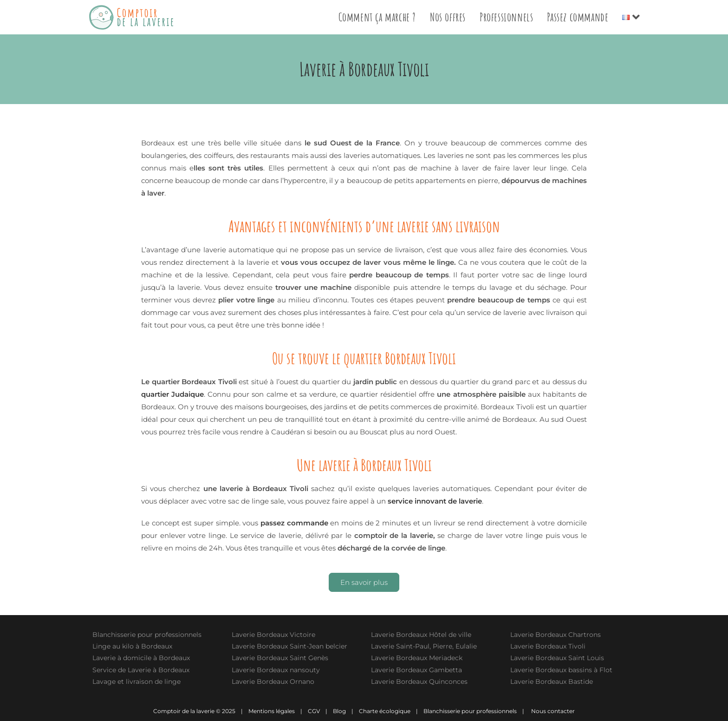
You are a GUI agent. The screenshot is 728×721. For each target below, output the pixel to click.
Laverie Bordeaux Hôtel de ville (421, 635)
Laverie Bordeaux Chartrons (556, 635)
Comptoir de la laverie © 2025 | (200, 711)
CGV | (320, 711)
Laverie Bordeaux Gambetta (416, 670)
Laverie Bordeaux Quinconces (419, 682)
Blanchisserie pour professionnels (147, 635)
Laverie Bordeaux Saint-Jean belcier (289, 646)
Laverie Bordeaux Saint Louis (557, 658)
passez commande (294, 523)
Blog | (346, 711)
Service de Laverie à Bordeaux (141, 670)
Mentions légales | (277, 711)
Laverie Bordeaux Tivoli (548, 646)
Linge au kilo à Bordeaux (132, 646)
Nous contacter (553, 711)
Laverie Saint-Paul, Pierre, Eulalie (424, 646)
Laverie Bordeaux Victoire (273, 635)
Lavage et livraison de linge (136, 682)
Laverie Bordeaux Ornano (273, 682)
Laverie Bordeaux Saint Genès (280, 658)
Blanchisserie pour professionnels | (477, 711)
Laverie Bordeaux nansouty (276, 670)
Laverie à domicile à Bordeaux (141, 658)
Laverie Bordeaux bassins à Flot (561, 670)
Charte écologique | (391, 711)
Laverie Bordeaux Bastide (552, 682)
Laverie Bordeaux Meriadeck (417, 658)
